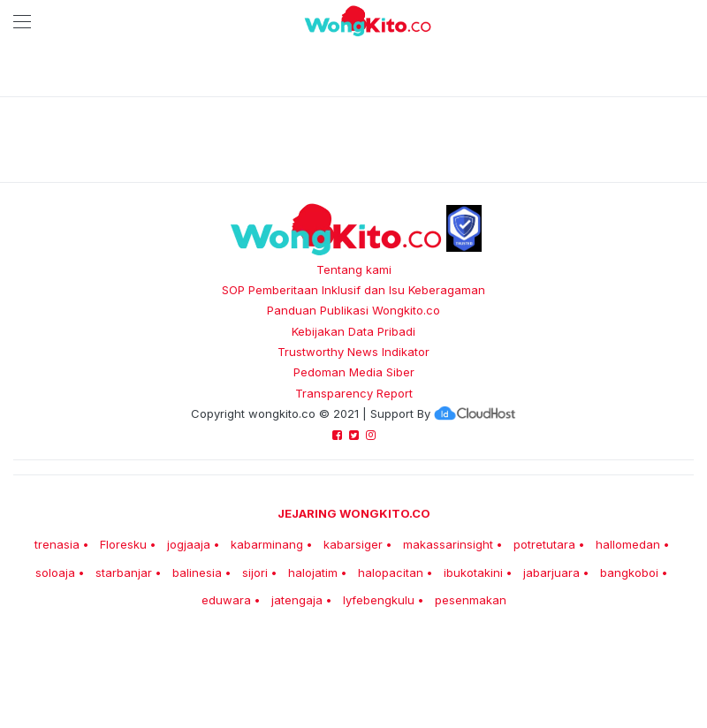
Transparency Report (354, 393)
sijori (255, 573)
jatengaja (297, 600)
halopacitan (391, 573)
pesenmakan (471, 600)
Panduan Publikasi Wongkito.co (353, 310)
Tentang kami (354, 269)
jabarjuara (551, 573)
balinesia (197, 573)
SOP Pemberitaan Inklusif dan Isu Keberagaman (353, 290)
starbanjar (124, 573)
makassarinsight (448, 544)
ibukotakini (473, 573)
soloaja (55, 573)
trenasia (57, 544)
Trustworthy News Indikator (353, 352)
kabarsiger (353, 544)
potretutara (544, 544)
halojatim (313, 573)
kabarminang (267, 544)
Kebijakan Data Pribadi (353, 331)
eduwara (226, 600)
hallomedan (628, 544)
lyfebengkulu (379, 600)
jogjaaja (189, 544)
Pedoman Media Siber (354, 372)
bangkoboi (629, 573)
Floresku (123, 544)
